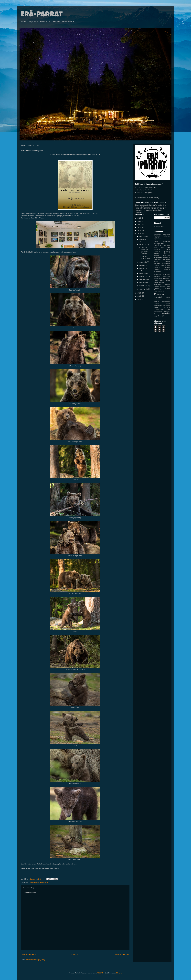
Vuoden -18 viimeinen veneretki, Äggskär (143, 250)
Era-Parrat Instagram (144, 193)
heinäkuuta (143, 268)
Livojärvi (157, 265)
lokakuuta (143, 245)
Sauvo (168, 304)
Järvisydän (157, 251)
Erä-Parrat (42, 15)
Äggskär (161, 316)
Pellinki (156, 288)
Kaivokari (167, 251)
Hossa (156, 247)
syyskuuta (143, 262)
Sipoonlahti (166, 306)
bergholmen (166, 236)
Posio (168, 298)
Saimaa (157, 302)
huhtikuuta (143, 280)
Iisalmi (162, 248)
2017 (140, 293)
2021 (140, 224)
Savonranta (158, 305)
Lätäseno (157, 269)
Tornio (156, 314)
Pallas (168, 286)
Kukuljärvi (166, 260)
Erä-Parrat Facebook (144, 190)
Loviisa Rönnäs (165, 265)
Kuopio (156, 262)
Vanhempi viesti (122, 955)
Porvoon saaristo (159, 296)
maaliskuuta (144, 283)
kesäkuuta (143, 273)
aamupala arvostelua (162, 234)
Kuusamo (158, 263)
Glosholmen (158, 245)
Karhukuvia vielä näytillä (144, 257)
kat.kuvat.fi (160, 226)
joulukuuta (143, 236)
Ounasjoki (167, 284)
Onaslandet (158, 284)
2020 (140, 227)
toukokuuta (144, 276)
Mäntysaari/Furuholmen (162, 279)
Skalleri (157, 307)
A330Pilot (101, 973)
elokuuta (143, 265)
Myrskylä (157, 277)
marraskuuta (144, 240)
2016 (140, 296)
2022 (140, 221)
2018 (140, 234)
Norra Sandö (165, 280)
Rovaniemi (167, 300)
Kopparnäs (158, 260)
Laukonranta (166, 263)
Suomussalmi (158, 311)
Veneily (165, 313)
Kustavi (167, 261)
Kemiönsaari (166, 256)
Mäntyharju (166, 277)
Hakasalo (167, 246)
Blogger (119, 973)
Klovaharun (166, 258)
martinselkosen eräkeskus (38, 882)
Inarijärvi (157, 249)
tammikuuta (144, 289)
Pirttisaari (167, 288)
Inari (168, 247)
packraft (162, 286)
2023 (140, 218)
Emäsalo (166, 242)
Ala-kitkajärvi (158, 236)
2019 (140, 230)
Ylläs (156, 316)
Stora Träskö (165, 309)
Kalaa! (167, 253)
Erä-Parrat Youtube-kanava (147, 187)
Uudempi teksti (28, 955)
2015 (140, 299)
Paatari (156, 286)
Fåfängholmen (159, 244)
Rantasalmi (157, 300)
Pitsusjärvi (157, 290)
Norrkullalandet (160, 282)
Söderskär (167, 311)
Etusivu (75, 955)
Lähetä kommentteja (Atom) (35, 960)
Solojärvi (167, 307)
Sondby (157, 309)
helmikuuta (144, 286)
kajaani (156, 253)
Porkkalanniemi (159, 292)
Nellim (156, 280)
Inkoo (168, 249)
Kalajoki (157, 255)
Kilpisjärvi (158, 257)
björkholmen (158, 238)
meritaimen (166, 275)
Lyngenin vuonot (162, 267)
